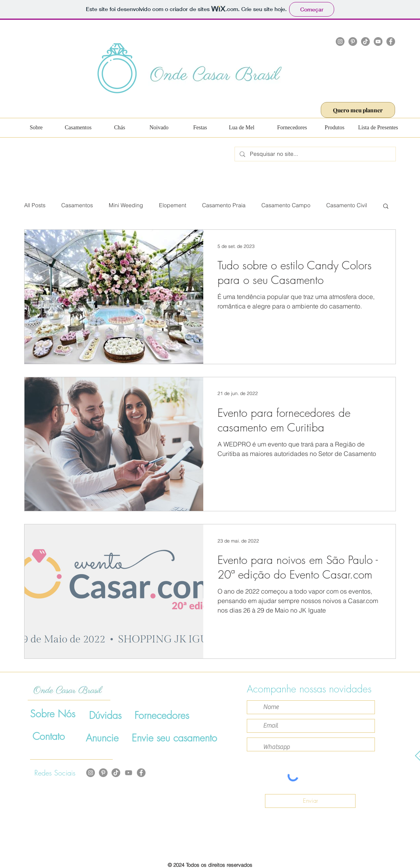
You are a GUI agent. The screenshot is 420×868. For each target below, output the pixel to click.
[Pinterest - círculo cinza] (103, 773)
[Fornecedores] (292, 128)
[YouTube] (378, 42)
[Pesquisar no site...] (314, 154)
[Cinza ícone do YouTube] (129, 773)
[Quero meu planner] (358, 110)
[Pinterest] (353, 42)
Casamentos (77, 205)
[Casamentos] (78, 128)
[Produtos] (335, 128)
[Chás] (120, 128)
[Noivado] (159, 128)
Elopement (173, 205)
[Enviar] (310, 801)
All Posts (35, 205)
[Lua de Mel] (242, 128)
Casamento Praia (224, 205)
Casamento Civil (347, 205)
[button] (386, 207)
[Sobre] (36, 128)
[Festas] (200, 128)
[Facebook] (391, 42)
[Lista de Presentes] (378, 128)
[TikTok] (365, 42)
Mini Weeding (126, 205)
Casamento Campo (286, 205)
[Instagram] (340, 42)
